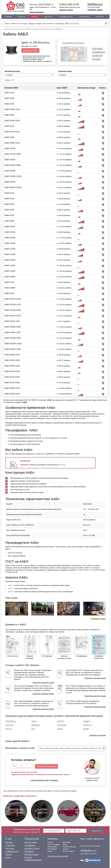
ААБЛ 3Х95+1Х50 (12, 394)
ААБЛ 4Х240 (10, 243)
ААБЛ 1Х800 (10, 288)
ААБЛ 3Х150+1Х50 (13, 310)
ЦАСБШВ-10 (11, 721)
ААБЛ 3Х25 (9, 98)
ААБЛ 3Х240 (10, 182)
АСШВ (86, 729)
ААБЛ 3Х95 (9, 137)
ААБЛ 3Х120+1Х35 (13, 299)
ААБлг (10, 585)
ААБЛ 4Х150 (10, 232)
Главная (8, 17)
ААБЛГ (60, 729)
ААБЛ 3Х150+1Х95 (13, 165)
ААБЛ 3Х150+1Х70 (13, 316)
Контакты (100, 17)
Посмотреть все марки (98, 735)
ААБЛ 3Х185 (10, 171)
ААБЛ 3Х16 (9, 93)
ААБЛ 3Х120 (10, 148)
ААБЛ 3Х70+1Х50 (12, 383)
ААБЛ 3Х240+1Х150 (13, 187)
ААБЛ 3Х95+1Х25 (12, 143)
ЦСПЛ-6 (61, 721)
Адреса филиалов (37, 12)
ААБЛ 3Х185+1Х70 (13, 332)
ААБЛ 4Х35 (9, 204)
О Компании (84, 17)
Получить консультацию (47, 766)
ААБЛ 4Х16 (9, 193)
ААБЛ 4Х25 (9, 199)
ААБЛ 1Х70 (9, 282)
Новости (22, 17)
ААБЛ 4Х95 (9, 221)
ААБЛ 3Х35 (9, 104)
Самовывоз (99, 52)
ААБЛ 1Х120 (10, 249)
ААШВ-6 (87, 721)
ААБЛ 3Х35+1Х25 (12, 109)
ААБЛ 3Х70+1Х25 (12, 371)
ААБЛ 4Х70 (9, 215)
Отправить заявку (95, 10)
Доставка (49, 17)
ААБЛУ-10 (88, 725)
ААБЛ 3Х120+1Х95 (13, 154)
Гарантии (97, 55)
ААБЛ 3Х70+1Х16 (12, 132)
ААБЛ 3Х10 (9, 293)
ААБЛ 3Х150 (10, 160)
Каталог (35, 17)
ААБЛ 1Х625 (10, 277)
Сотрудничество (66, 17)
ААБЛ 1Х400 (10, 266)
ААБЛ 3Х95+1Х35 (12, 388)
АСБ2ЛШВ (62, 725)
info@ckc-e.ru (95, 4)
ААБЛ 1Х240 (10, 260)
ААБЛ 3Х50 (9, 115)
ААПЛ (34, 721)
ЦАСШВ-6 (36, 725)
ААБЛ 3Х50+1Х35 (12, 121)
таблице (62, 465)
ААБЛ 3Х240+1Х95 (13, 349)
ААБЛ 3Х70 (9, 126)
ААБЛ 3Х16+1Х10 (12, 321)
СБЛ (33, 729)
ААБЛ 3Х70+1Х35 (12, 377)
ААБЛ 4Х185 (10, 238)
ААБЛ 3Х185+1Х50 (13, 327)
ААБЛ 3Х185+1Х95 (13, 338)
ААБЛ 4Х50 (9, 210)
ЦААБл (10, 592)
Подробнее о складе (98, 619)
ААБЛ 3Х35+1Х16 (12, 360)
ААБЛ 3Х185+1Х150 (13, 176)
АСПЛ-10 (9, 725)
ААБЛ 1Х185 (10, 254)
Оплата (96, 59)
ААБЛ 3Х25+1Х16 (12, 355)
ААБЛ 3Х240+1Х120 (13, 344)
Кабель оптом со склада (15, 7)
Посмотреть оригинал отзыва (43, 683)
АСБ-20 (9, 729)
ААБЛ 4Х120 (10, 227)
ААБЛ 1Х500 (10, 271)
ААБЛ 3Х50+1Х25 (12, 366)
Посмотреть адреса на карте (58, 856)
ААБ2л (10, 588)
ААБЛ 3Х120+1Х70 (13, 305)
